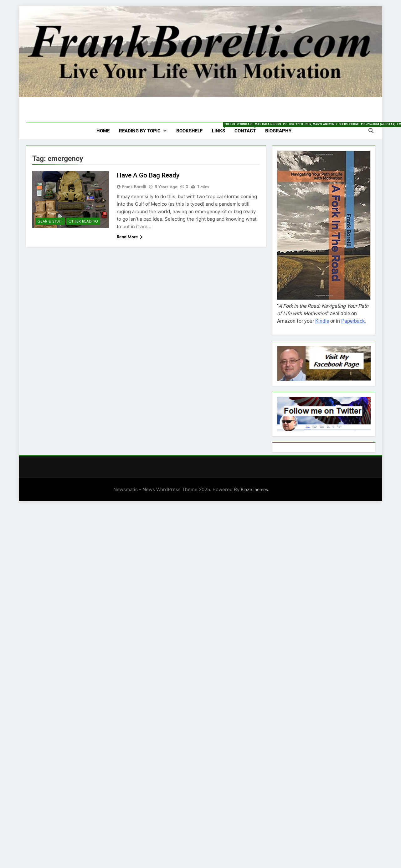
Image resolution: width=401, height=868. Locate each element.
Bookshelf (189, 131)
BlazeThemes (254, 489)
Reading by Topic (140, 131)
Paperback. (354, 321)
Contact (247, 128)
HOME (103, 131)
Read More (130, 237)
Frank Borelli (134, 187)
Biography (278, 131)
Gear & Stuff (50, 221)
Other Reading (83, 221)
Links (221, 128)
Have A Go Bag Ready (148, 175)
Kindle (322, 321)
